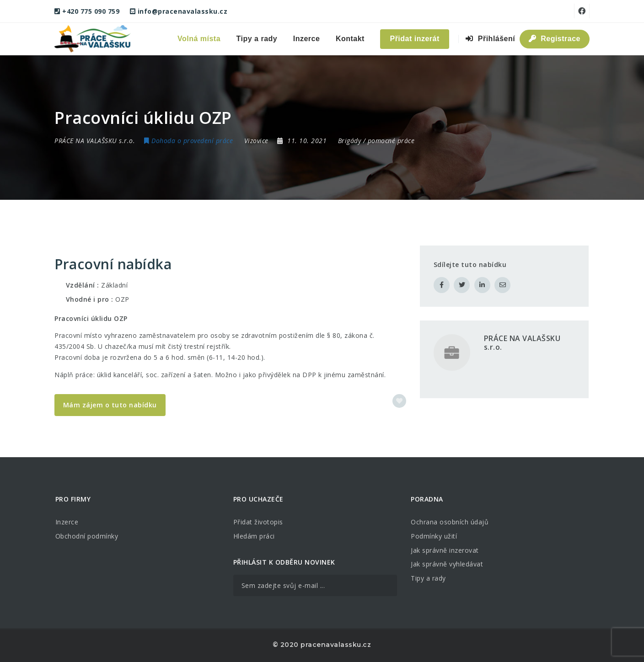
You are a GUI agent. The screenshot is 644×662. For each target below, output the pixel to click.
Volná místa (199, 39)
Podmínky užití (434, 536)
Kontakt (350, 39)
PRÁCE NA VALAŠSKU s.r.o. (522, 343)
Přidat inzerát (414, 39)
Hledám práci (254, 536)
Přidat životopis (258, 522)
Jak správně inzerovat (445, 550)
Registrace (555, 39)
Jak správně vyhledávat (447, 564)
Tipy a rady (257, 39)
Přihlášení (490, 39)
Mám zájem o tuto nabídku (110, 405)
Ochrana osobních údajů (450, 522)
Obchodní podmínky (87, 536)
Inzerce (307, 39)
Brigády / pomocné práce (376, 141)
